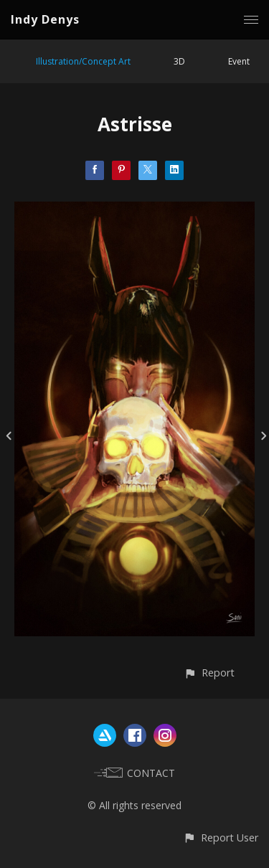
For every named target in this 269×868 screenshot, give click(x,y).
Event (239, 61)
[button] (209, 673)
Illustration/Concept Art (83, 61)
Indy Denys (45, 19)
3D (179, 61)
